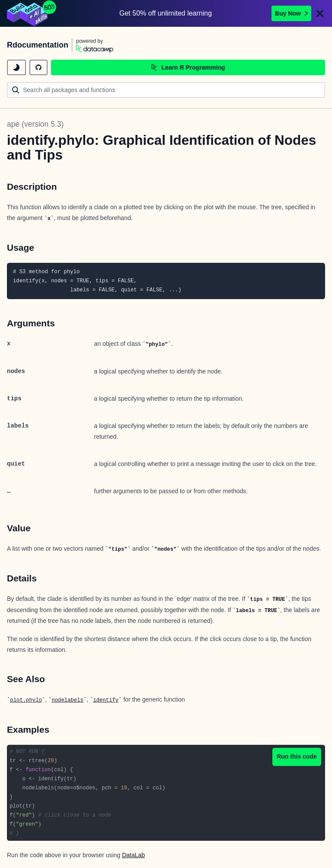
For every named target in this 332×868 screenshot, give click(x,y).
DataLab (133, 855)
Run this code (297, 756)
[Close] (320, 13)
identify (106, 700)
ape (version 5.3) (35, 124)
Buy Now (291, 13)
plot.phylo (26, 700)
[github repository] (38, 67)
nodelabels (67, 700)
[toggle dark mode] (16, 67)
